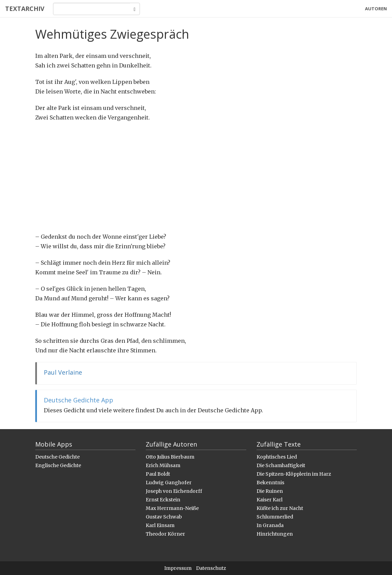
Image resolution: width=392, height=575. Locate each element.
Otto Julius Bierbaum (170, 457)
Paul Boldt (158, 474)
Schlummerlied (275, 517)
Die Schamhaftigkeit (281, 465)
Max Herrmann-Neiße (172, 508)
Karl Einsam (160, 525)
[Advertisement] (196, 177)
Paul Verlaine (63, 372)
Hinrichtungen (275, 534)
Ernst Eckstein (163, 500)
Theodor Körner (165, 534)
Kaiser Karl (270, 500)
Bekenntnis (270, 483)
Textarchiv (25, 9)
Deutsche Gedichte (57, 457)
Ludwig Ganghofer (169, 483)
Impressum (178, 568)
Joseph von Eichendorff (174, 491)
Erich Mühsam (163, 465)
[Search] (92, 9)
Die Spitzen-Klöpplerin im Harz (294, 474)
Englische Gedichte (58, 465)
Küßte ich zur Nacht (280, 508)
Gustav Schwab (164, 517)
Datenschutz (211, 568)
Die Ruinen (270, 491)
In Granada (270, 525)
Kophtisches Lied (277, 457)
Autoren (376, 9)
